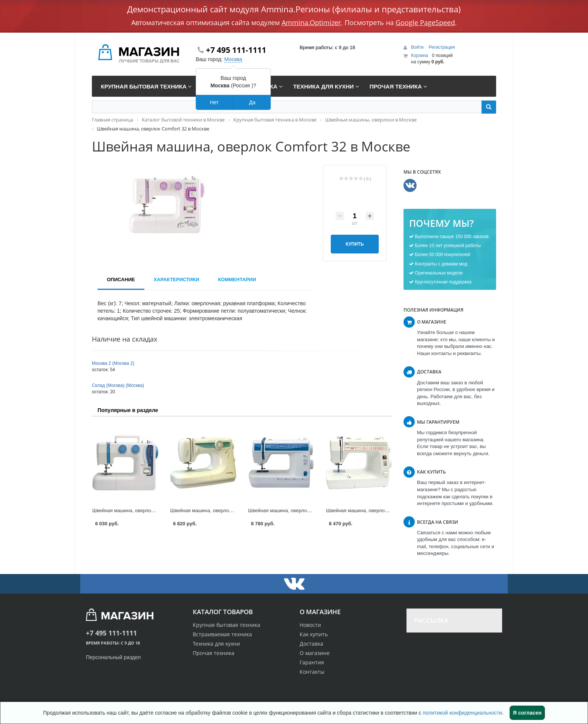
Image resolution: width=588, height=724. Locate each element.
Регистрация (442, 47)
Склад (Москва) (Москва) (118, 385)
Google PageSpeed (425, 22)
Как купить (314, 634)
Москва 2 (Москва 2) (113, 363)
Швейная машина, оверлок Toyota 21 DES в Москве (307, 510)
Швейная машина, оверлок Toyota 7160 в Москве (381, 510)
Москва (233, 59)
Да (252, 102)
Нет (214, 102)
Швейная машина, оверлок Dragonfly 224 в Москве (149, 510)
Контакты (312, 672)
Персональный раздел (113, 657)
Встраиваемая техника (222, 634)
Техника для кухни (216, 644)
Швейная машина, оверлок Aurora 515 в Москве (224, 510)
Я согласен (527, 713)
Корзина (420, 55)
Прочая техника (214, 653)
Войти (418, 47)
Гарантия (312, 662)
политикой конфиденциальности (462, 713)
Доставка (311, 644)
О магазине (315, 653)
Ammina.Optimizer (311, 22)
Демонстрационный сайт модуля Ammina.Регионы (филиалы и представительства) (294, 9)
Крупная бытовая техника (226, 625)
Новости (310, 625)
